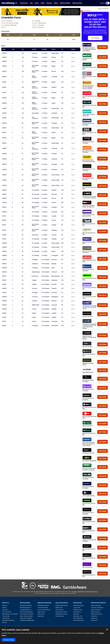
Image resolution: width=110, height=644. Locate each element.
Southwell (54, 77)
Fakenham (54, 280)
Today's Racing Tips (78, 605)
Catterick (54, 288)
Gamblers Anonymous (92, 592)
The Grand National (43, 608)
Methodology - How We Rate (10, 614)
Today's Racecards (96, 605)
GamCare (74, 592)
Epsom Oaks (41, 614)
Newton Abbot (56, 175)
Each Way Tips (77, 612)
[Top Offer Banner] (41, 12)
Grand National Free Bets (27, 614)
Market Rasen (55, 53)
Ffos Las (54, 57)
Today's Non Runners (97, 614)
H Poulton (35, 288)
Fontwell (54, 235)
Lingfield (54, 309)
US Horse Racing (7, 612)
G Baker (34, 313)
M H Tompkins (46, 260)
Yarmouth (54, 260)
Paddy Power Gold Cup (62, 605)
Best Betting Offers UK (26, 605)
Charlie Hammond (35, 87)
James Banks (35, 113)
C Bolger (34, 280)
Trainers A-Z (94, 620)
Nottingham (55, 297)
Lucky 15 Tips (77, 608)
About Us (5, 605)
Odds (43, 3)
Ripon (53, 268)
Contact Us (5, 610)
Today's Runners (95, 612)
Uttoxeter (54, 154)
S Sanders (34, 301)
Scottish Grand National (44, 610)
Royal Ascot (41, 616)
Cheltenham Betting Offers (27, 620)
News (56, 3)
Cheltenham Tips (78, 610)
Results (49, 3)
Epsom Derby (41, 612)
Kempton (54, 301)
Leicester (54, 216)
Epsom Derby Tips (78, 618)
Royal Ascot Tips (78, 616)
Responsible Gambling (8, 620)
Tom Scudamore (35, 118)
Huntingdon (55, 256)
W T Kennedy (35, 190)
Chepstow (54, 230)
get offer (103, 47)
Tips (31, 3)
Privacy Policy (6, 616)
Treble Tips (76, 614)
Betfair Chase (59, 608)
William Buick (36, 305)
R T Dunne (35, 57)
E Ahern (34, 317)
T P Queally (35, 268)
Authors (4, 608)
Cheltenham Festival (43, 605)
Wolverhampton (55, 276)
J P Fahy (34, 309)
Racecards (24, 3)
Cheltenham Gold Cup (61, 614)
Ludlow (54, 103)
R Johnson (35, 53)
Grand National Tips (78, 620)
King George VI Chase (61, 612)
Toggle (108, 3)
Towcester (54, 123)
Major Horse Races (96, 610)
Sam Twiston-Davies (36, 66)
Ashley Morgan (36, 272)
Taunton (54, 203)
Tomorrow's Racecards (97, 608)
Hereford (54, 87)
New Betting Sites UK (26, 610)
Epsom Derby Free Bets (26, 616)
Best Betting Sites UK (26, 608)
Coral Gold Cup (59, 610)
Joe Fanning (35, 276)
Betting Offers (65, 3)
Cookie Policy (6, 618)
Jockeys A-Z (94, 618)
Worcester (54, 164)
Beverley (54, 264)
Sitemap (4, 622)
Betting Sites (77, 3)
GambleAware (81, 592)
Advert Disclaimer (103, 9)
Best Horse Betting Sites (26, 612)
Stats (37, 3)
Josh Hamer (35, 235)
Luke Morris (35, 264)
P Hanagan (35, 260)
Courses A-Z (94, 616)
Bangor (54, 61)
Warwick (54, 93)
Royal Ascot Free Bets (26, 618)
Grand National (59, 616)
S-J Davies (44, 53)
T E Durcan (35, 297)
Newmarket (55, 326)
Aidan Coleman (34, 77)
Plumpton (54, 207)
